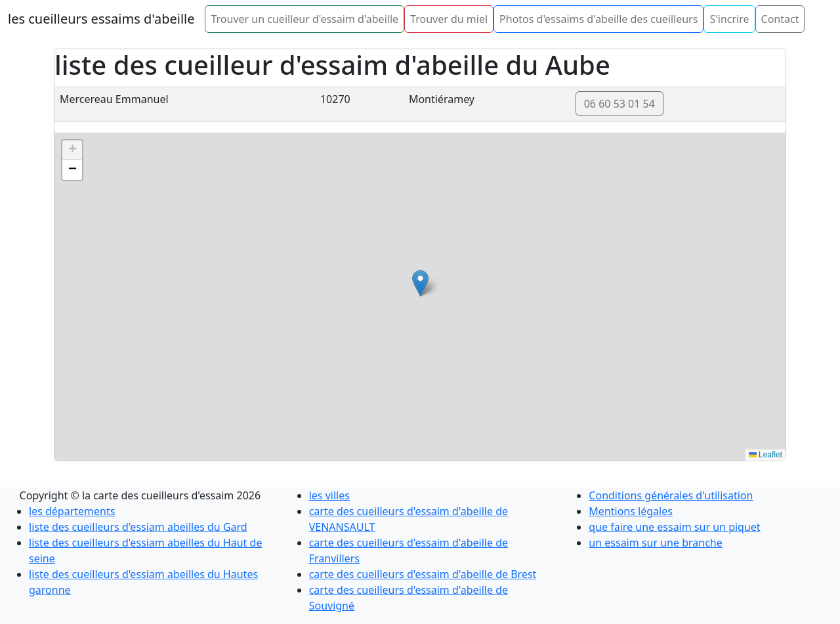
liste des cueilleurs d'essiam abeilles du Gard (138, 527)
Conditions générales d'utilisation (671, 495)
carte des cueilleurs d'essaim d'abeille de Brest (423, 574)
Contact (780, 19)
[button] (420, 283)
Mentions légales (631, 511)
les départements (72, 511)
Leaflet (766, 455)
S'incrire (729, 19)
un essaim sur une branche (655, 543)
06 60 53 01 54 (619, 104)
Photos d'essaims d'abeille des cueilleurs (598, 19)
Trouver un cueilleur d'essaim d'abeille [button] (304, 19)
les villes (329, 495)
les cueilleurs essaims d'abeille (101, 19)
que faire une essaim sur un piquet (674, 527)
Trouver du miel (449, 19)
